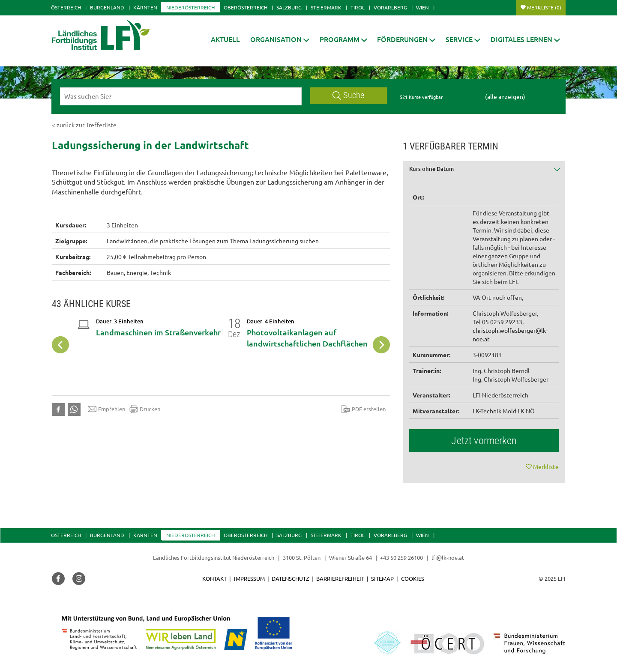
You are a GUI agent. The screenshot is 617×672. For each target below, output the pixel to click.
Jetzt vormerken (484, 441)
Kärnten (145, 7)
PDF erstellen (364, 409)
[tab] (484, 172)
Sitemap (382, 578)
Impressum (249, 578)
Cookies (413, 578)
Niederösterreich (190, 7)
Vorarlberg (390, 7)
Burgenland (107, 7)
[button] (280, 39)
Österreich (66, 7)
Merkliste (544, 7)
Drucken (145, 409)
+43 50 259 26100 (401, 557)
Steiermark (326, 7)
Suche (348, 95)
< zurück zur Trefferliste (84, 125)
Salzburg (289, 7)
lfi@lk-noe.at (448, 557)
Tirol (358, 7)
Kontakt (214, 578)
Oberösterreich (246, 7)
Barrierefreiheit (340, 578)
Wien (422, 7)
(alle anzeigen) (505, 96)
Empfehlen (106, 409)
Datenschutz (290, 578)
